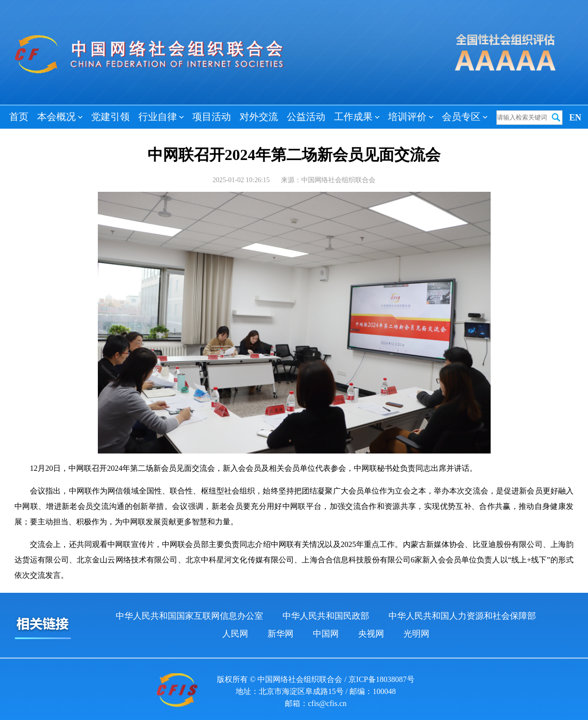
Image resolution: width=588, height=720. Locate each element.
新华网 (281, 634)
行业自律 (161, 117)
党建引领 (110, 117)
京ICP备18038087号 (381, 679)
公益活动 (306, 117)
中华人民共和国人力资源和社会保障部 (462, 616)
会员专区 (465, 117)
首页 (19, 117)
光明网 (416, 634)
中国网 (326, 634)
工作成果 (357, 117)
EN (575, 118)
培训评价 (411, 117)
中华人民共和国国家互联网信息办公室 (189, 616)
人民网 (235, 634)
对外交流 (259, 117)
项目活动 (212, 117)
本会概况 (60, 117)
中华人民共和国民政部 (326, 616)
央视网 (371, 634)
